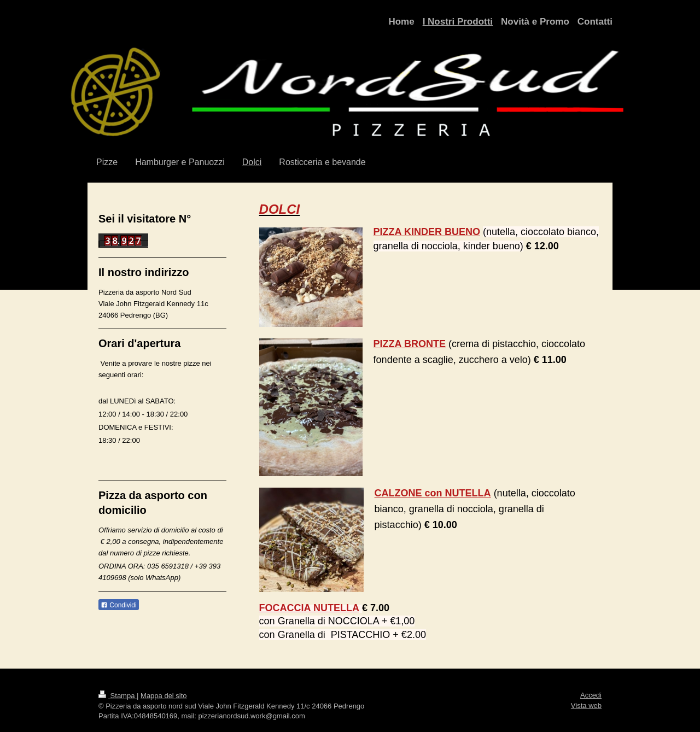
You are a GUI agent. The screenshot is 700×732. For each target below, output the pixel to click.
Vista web (586, 705)
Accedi (591, 695)
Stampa (118, 696)
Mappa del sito (164, 696)
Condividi (119, 605)
